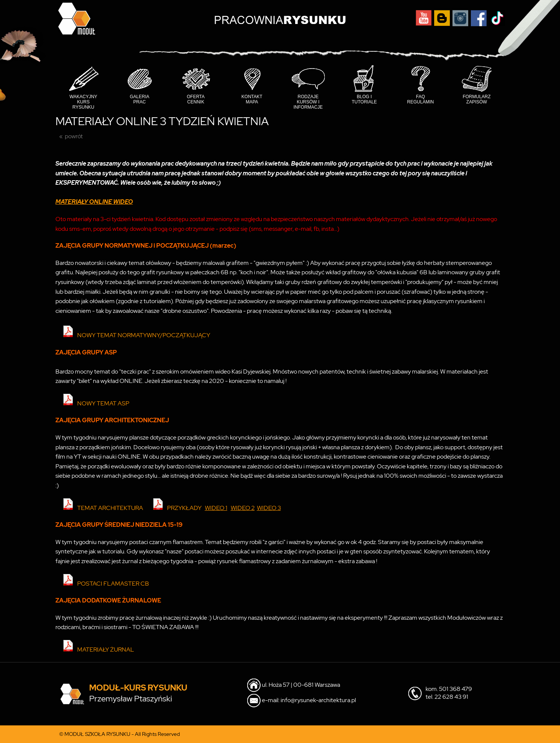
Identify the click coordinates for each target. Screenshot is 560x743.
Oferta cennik (196, 99)
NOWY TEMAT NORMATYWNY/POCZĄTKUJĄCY (144, 335)
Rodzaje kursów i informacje (308, 102)
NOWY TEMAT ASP (103, 403)
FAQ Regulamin (420, 99)
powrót (74, 136)
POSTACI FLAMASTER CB (113, 584)
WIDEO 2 (243, 508)
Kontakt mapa (252, 99)
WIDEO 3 (269, 508)
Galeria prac (139, 99)
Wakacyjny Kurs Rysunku (83, 102)
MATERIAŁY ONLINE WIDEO (94, 202)
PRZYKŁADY (184, 508)
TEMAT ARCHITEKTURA (110, 508)
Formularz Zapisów (477, 99)
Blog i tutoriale (364, 99)
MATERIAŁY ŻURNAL (106, 650)
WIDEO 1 (216, 508)
